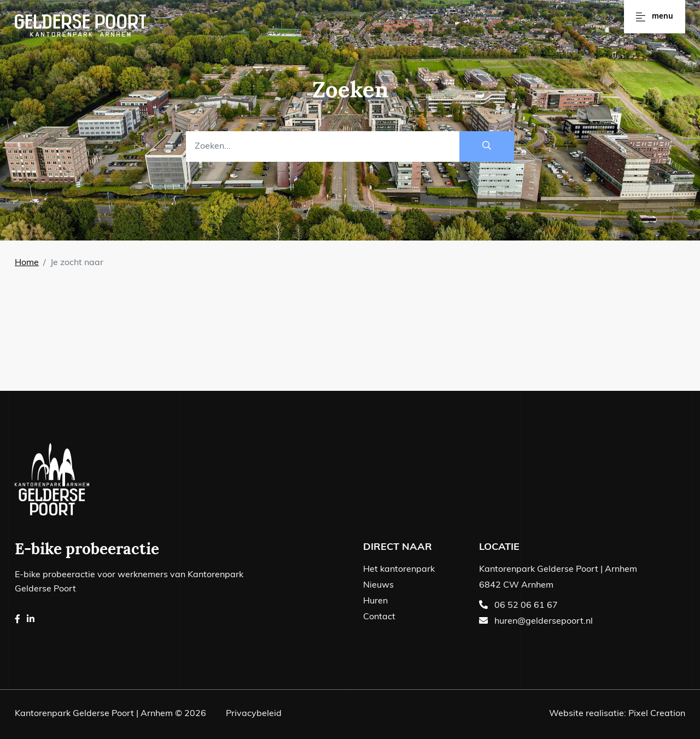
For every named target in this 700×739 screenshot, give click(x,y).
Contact (379, 617)
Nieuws (378, 585)
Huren (375, 601)
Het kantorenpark (399, 570)
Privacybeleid (254, 714)
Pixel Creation (657, 714)
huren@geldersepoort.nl (544, 621)
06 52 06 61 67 (526, 606)
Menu (654, 17)
